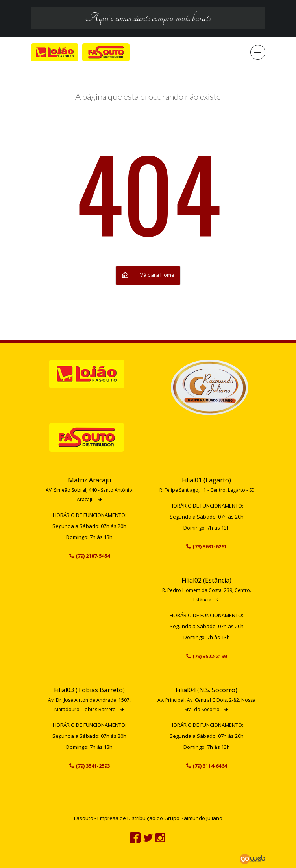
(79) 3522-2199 (210, 656)
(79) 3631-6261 (210, 546)
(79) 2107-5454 (93, 556)
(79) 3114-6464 (210, 766)
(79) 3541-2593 (93, 766)
